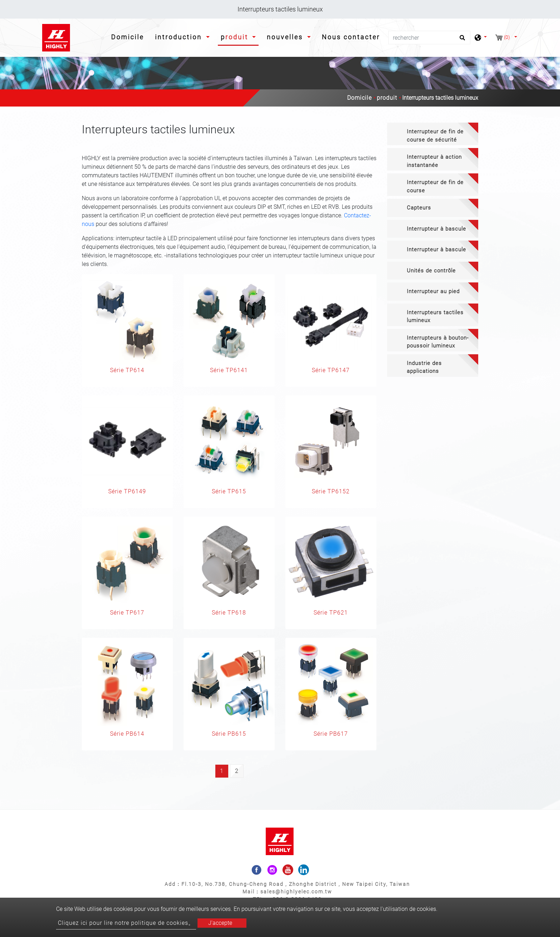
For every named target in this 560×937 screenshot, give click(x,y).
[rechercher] (429, 38)
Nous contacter (351, 37)
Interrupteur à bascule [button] (436, 229)
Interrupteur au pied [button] (433, 291)
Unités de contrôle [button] (431, 271)
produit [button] (236, 37)
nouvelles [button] (286, 37)
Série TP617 (127, 613)
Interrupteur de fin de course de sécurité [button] (435, 136)
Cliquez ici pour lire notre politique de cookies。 (126, 923)
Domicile (129, 36)
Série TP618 (229, 613)
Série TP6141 (229, 370)
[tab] (433, 134)
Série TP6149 (127, 491)
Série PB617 (331, 734)
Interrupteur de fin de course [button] (435, 186)
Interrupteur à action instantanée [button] (434, 161)
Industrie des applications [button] (424, 367)
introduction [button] (180, 37)
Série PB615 (229, 734)
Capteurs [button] (419, 208)
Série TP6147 (331, 370)
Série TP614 (127, 370)
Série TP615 (229, 491)
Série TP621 (331, 613)
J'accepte (220, 923)
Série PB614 (127, 734)
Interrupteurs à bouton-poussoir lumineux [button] (438, 342)
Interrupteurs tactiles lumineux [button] (435, 317)
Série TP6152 (331, 491)
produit (387, 98)
